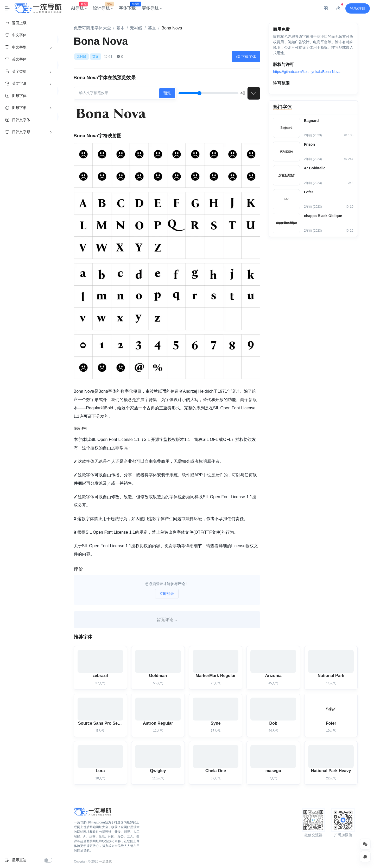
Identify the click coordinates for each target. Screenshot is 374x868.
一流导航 (105, 861)
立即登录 (167, 594)
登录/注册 (358, 8)
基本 (121, 28)
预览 (167, 93)
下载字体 (246, 57)
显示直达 (19, 860)
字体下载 (129, 7)
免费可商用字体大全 (92, 28)
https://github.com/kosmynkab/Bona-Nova (307, 72)
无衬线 (136, 28)
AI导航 (79, 7)
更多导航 (150, 8)
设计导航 (103, 7)
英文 (152, 28)
